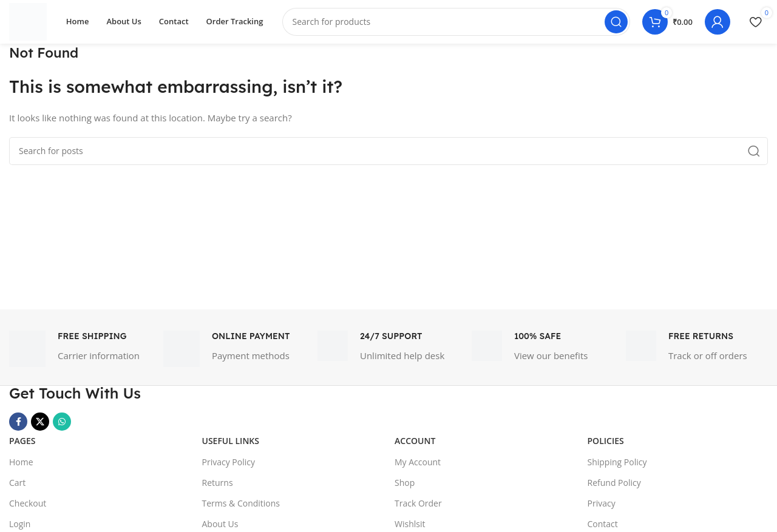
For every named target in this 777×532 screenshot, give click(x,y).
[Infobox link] (80, 354)
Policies (606, 446)
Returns (218, 487)
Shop (405, 487)
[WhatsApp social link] (62, 427)
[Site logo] (30, 23)
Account (415, 446)
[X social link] (40, 427)
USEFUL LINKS (231, 446)
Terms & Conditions (241, 508)
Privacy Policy (229, 467)
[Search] (459, 24)
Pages (22, 446)
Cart (17, 487)
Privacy (602, 508)
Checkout (28, 508)
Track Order (418, 508)
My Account (418, 467)
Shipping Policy (617, 467)
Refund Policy (614, 487)
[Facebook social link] (18, 427)
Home (21, 467)
